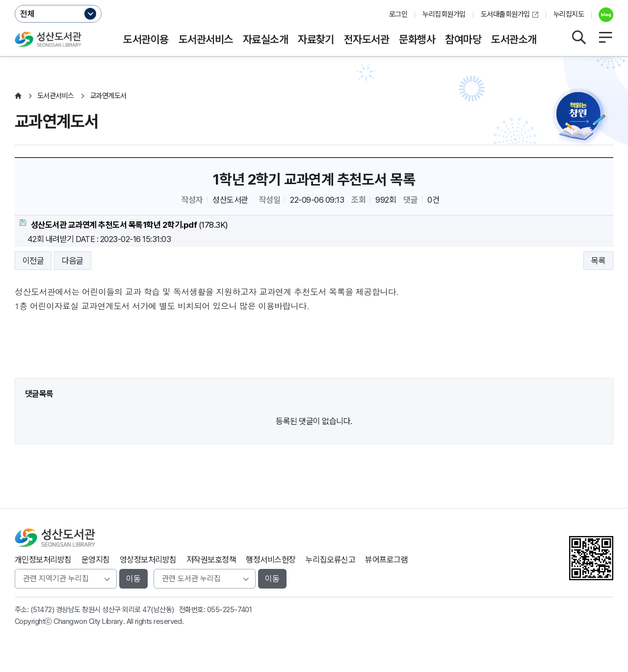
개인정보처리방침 (43, 560)
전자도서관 (366, 39)
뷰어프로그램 (386, 560)
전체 (27, 14)
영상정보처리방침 (148, 560)
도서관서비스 (206, 39)
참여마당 (463, 39)
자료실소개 (265, 39)
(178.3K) (124, 225)
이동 (133, 579)
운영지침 (96, 560)
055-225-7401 (230, 610)
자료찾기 (316, 39)
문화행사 (417, 39)
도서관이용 (146, 39)
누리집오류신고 (330, 560)
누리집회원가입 (444, 14)
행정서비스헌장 (271, 560)
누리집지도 (569, 14)
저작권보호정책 (211, 560)
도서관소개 (514, 39)
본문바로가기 (314, 0)
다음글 (72, 261)
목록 (598, 261)
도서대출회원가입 (505, 14)
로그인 (398, 14)
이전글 (33, 261)
